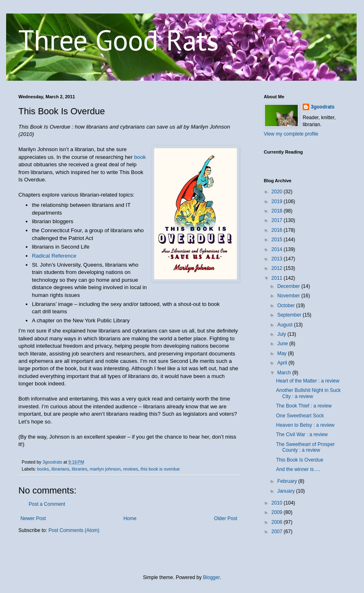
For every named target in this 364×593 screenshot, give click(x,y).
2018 (278, 211)
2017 (278, 220)
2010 (278, 503)
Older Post (226, 518)
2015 (278, 240)
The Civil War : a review (302, 435)
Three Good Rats (119, 40)
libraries (79, 469)
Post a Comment (47, 504)
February (288, 481)
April (283, 363)
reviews (131, 469)
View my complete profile (291, 134)
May (283, 353)
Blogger (211, 577)
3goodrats (323, 107)
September (290, 315)
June (283, 344)
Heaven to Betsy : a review (305, 425)
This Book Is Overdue (300, 460)
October (287, 306)
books (43, 469)
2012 (278, 268)
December (289, 286)
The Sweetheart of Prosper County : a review (305, 447)
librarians (61, 469)
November (289, 296)
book (140, 157)
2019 (278, 201)
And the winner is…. (298, 469)
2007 (278, 532)
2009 (278, 512)
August (286, 325)
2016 (278, 230)
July (282, 334)
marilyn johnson (105, 469)
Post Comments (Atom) (74, 530)
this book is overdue (160, 469)
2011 (278, 278)
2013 (278, 259)
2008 (278, 522)
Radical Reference (54, 256)
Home (130, 518)
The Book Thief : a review (304, 406)
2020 (278, 192)
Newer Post (33, 518)
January (287, 491)
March (285, 373)
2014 (278, 249)
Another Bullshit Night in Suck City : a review (308, 393)
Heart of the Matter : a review (308, 381)
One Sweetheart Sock (300, 416)
